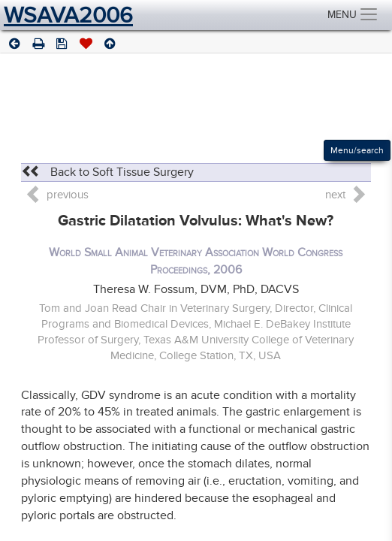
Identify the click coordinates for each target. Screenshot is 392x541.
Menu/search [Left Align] (357, 150)
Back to (107, 172)
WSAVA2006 (68, 15)
